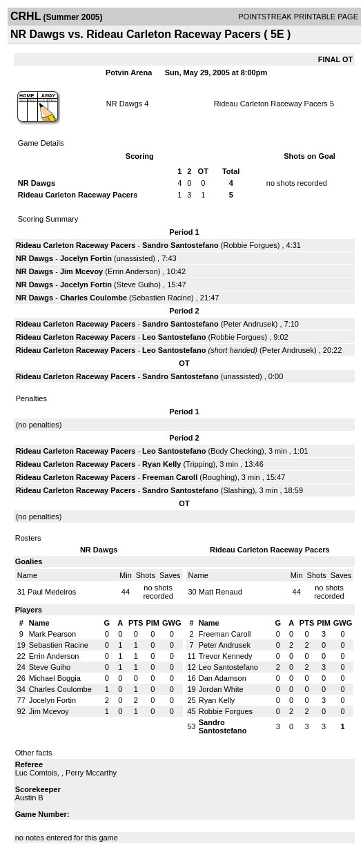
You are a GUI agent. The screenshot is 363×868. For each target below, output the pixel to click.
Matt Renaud (220, 592)
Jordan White (221, 689)
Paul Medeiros (52, 592)
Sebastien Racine (161, 298)
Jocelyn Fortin (86, 258)
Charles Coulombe (94, 298)
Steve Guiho (138, 284)
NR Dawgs (125, 104)
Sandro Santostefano (180, 245)
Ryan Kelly (161, 464)
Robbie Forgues (250, 245)
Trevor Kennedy (226, 656)
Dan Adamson (223, 678)
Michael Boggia (55, 678)
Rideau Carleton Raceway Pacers (271, 104)
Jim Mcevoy (81, 271)
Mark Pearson (52, 634)
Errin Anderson (133, 271)
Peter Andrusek (249, 324)
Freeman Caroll (170, 477)
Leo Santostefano (174, 337)
